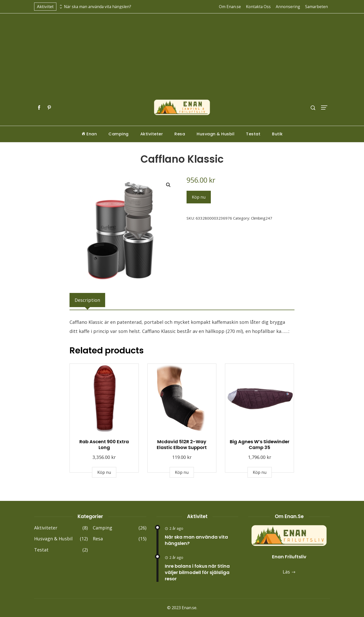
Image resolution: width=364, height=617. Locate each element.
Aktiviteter (152, 134)
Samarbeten (316, 7)
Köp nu (199, 197)
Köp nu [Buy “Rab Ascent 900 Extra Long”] (104, 472)
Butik (277, 134)
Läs (289, 572)
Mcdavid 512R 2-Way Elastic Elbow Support (182, 444)
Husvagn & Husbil (215, 134)
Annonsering (288, 7)
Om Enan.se (230, 7)
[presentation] (60, 5)
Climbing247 (262, 218)
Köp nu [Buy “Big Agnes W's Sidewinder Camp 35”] (260, 472)
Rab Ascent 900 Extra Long (104, 444)
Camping (119, 134)
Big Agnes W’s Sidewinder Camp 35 (260, 444)
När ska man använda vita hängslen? (98, 7)
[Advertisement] (182, 61)
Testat (253, 134)
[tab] (87, 300)
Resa (180, 134)
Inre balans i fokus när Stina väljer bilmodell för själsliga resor (197, 572)
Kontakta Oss (258, 7)
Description (87, 300)
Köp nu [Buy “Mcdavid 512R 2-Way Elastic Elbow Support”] (182, 472)
